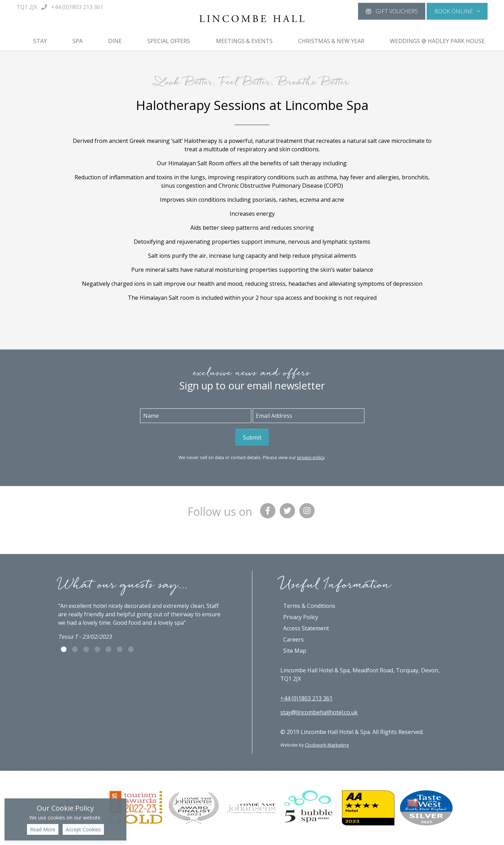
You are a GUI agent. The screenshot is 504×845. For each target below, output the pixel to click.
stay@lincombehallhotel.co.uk (319, 712)
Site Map (295, 651)
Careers (293, 639)
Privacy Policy (301, 617)
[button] (457, 11)
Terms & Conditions (309, 606)
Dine (115, 41)
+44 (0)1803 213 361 (306, 698)
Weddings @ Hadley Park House (437, 41)
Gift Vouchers (392, 11)
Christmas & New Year (331, 41)
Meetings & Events (244, 41)
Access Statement (306, 628)
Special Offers (169, 41)
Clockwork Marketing (327, 745)
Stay (40, 41)
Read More (43, 829)
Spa (78, 41)
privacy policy (311, 457)
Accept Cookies (83, 829)
